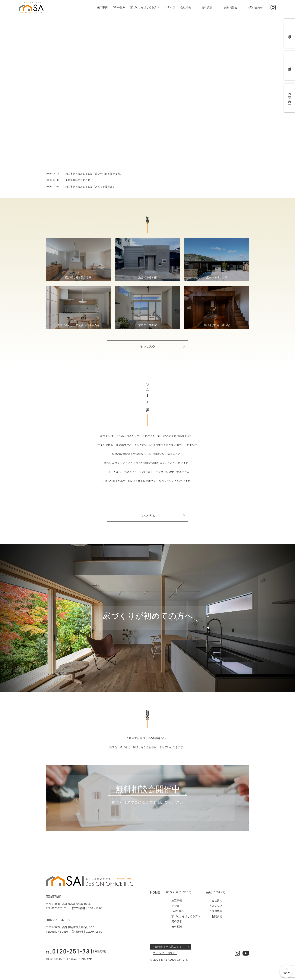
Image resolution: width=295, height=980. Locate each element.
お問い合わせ (255, 8)
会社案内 (217, 900)
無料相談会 (231, 8)
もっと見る (147, 346)
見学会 (175, 906)
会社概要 (186, 7)
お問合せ (217, 916)
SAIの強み (119, 7)
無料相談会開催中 (147, 790)
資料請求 (207, 8)
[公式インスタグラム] (273, 8)
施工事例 (102, 7)
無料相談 (177, 927)
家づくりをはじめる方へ (145, 7)
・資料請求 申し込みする (167, 947)
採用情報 (217, 911)
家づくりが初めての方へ (148, 616)
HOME (155, 893)
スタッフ (170, 7)
